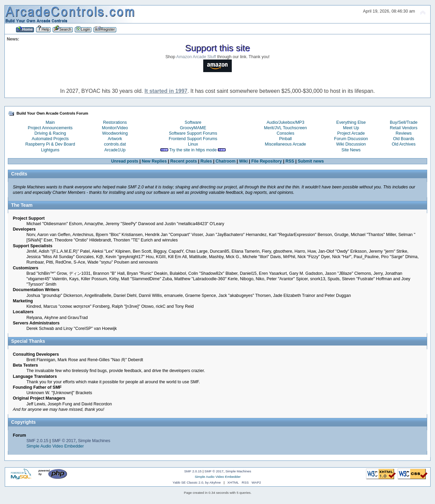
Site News (351, 150)
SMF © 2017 (64, 441)
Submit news (311, 161)
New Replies (154, 161)
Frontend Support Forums (193, 139)
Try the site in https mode (193, 150)
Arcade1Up (115, 150)
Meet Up (351, 128)
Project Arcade (351, 133)
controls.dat (115, 144)
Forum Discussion (351, 139)
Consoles (285, 133)
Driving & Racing (50, 133)
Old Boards (403, 139)
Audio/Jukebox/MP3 (285, 122)
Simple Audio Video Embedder (55, 446)
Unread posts (125, 161)
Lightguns (50, 150)
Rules (206, 161)
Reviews (404, 133)
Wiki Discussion (351, 144)
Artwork (115, 139)
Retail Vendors (404, 128)
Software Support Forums (193, 133)
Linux (193, 144)
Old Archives (404, 144)
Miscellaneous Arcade (285, 144)
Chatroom (225, 161)
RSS (290, 161)
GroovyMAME (193, 128)
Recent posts (184, 161)
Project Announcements (50, 128)
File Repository (266, 161)
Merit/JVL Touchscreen (285, 128)
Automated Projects (50, 139)
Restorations (115, 122)
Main (50, 122)
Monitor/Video (115, 128)
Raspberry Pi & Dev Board (50, 144)
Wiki (243, 161)
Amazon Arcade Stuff (196, 57)
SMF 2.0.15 (37, 441)
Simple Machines (94, 441)
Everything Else (351, 122)
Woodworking (115, 133)
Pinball (285, 139)
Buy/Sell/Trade (404, 122)
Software (193, 122)
